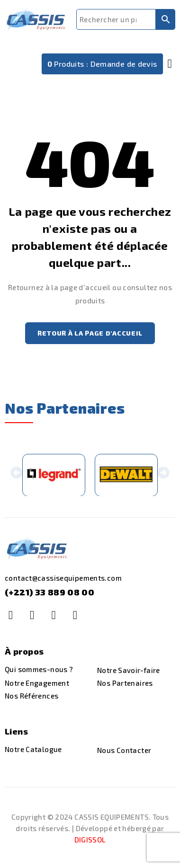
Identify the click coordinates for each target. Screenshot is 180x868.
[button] (16, 475)
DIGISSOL (90, 841)
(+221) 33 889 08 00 (49, 593)
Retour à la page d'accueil (90, 333)
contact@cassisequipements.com (63, 579)
